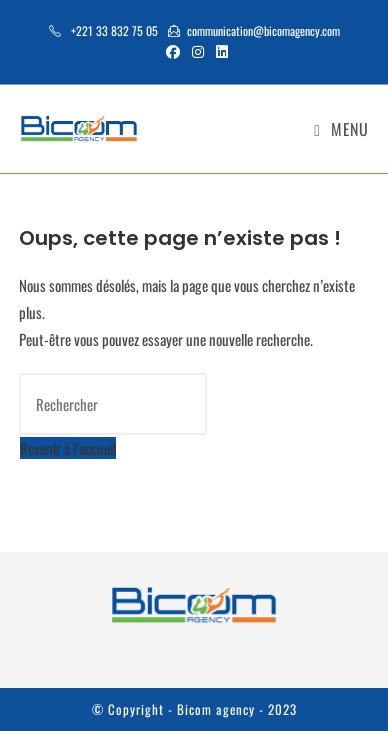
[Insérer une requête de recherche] (113, 404)
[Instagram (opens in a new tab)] (198, 51)
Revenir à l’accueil (68, 448)
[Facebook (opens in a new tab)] (173, 51)
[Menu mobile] (341, 129)
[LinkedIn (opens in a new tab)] (219, 51)
